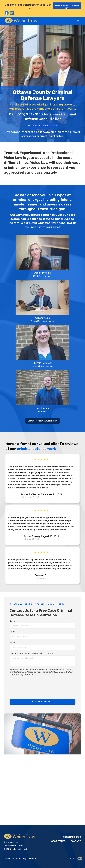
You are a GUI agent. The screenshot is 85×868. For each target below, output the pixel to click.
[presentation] (21, 687)
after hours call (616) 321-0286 (66, 7)
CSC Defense (58, 841)
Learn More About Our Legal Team (43, 421)
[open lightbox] (43, 256)
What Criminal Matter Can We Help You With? (31, 653)
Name (12, 621)
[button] (78, 21)
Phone (13, 643)
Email (12, 632)
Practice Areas (72, 837)
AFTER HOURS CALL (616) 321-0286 (43, 126)
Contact (76, 841)
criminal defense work (36, 449)
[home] (21, 20)
